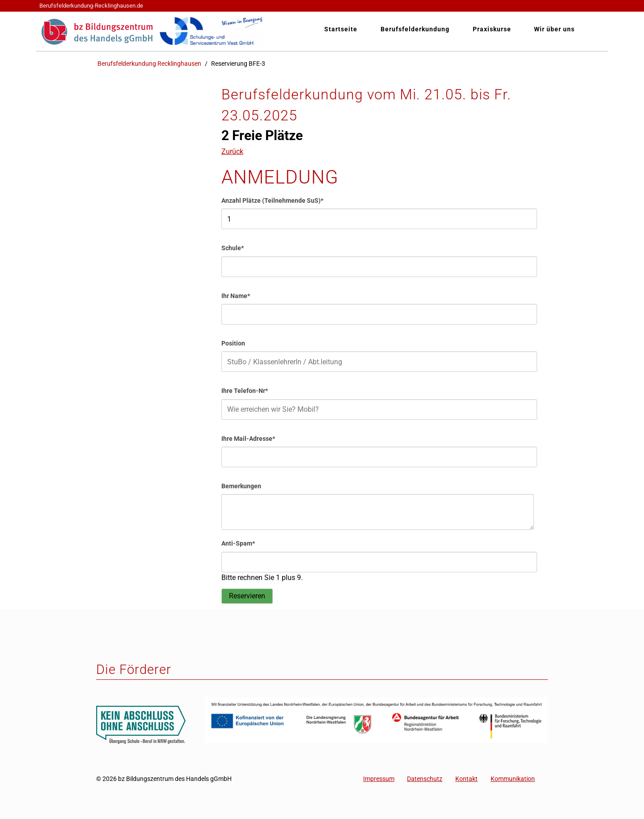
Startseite (341, 29)
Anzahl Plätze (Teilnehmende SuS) (272, 200)
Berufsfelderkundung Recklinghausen (149, 64)
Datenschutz (425, 779)
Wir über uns (554, 29)
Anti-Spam (238, 543)
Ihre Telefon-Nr (245, 390)
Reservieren (247, 596)
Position (233, 343)
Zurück (232, 151)
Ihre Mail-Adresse (248, 438)
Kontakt (466, 779)
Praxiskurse (492, 29)
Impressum (379, 779)
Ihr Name (236, 296)
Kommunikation (513, 779)
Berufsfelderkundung (415, 29)
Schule (236, 248)
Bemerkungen (241, 486)
